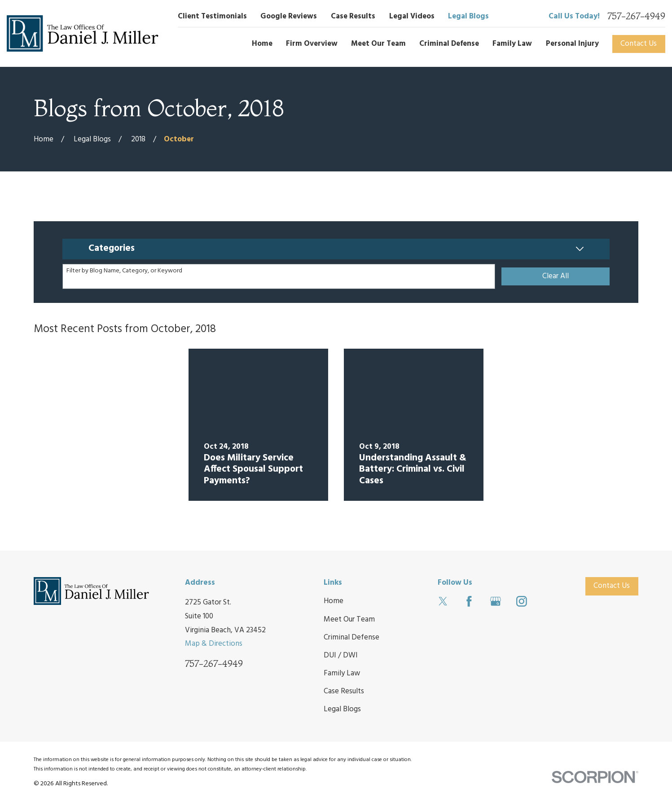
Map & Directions (214, 644)
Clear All (556, 276)
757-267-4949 (636, 16)
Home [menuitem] (262, 44)
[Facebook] (469, 601)
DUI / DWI (341, 655)
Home (334, 601)
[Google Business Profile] (496, 601)
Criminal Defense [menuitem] (449, 44)
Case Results (353, 16)
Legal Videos (412, 16)
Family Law (342, 673)
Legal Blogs (468, 16)
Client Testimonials (212, 16)
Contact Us (639, 44)
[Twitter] (443, 601)
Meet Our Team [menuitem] (378, 44)
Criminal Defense (351, 637)
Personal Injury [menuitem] (572, 44)
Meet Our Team (349, 619)
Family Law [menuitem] (512, 44)
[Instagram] (522, 601)
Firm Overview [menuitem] (312, 44)
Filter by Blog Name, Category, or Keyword (124, 271)
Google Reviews (289, 16)
